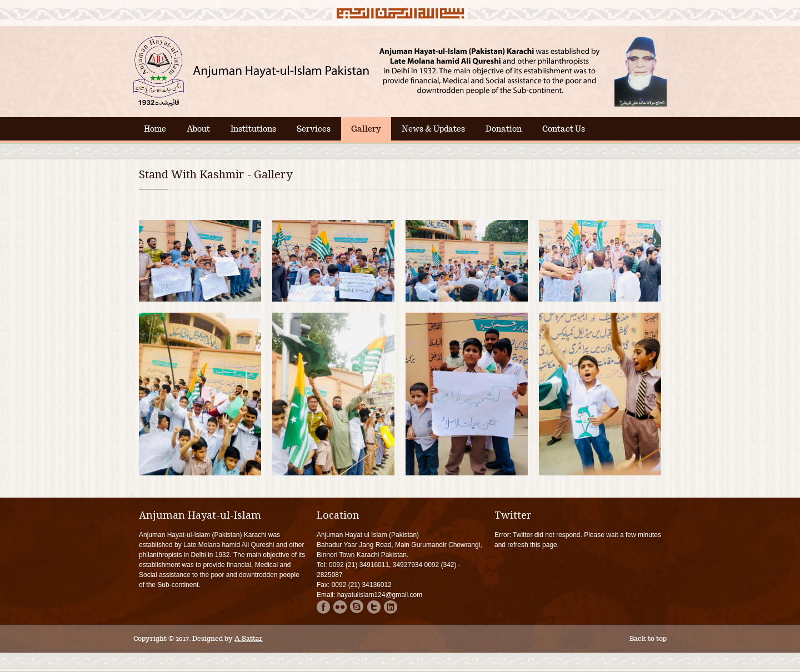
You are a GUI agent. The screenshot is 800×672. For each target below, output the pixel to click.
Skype (357, 607)
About (198, 129)
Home (155, 129)
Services (314, 129)
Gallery (366, 129)
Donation (504, 129)
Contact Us (564, 129)
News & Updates (433, 129)
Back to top (648, 638)
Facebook (324, 607)
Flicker (340, 607)
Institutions (253, 129)
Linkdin (390, 607)
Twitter (374, 607)
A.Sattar (249, 638)
